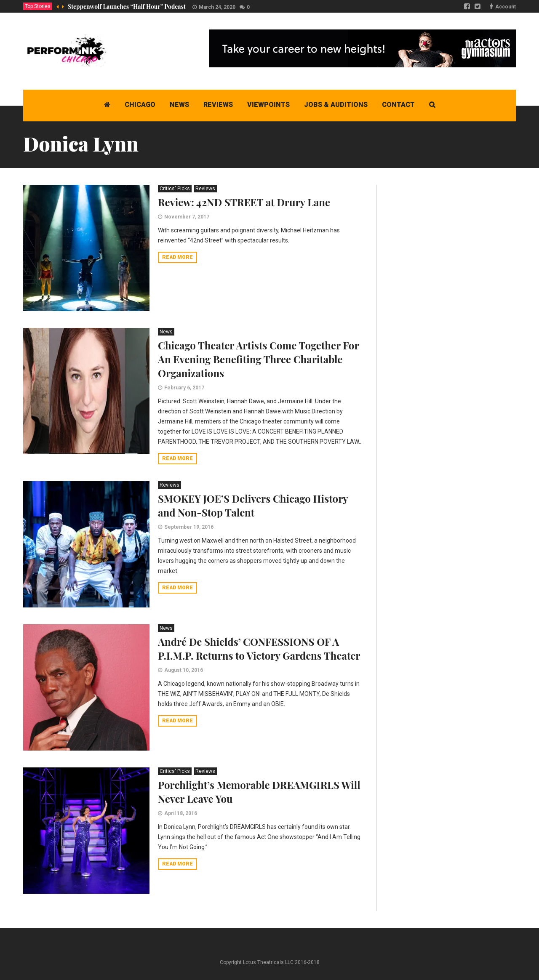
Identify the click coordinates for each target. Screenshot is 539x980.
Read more (177, 257)
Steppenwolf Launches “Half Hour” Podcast (127, 7)
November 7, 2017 (187, 217)
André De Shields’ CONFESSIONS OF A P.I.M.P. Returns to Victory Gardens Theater (259, 648)
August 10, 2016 (184, 670)
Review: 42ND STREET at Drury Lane (244, 202)
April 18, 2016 (181, 813)
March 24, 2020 (217, 7)
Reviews (205, 189)
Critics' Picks (175, 189)
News (166, 332)
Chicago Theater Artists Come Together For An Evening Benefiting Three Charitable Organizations (258, 359)
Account (506, 7)
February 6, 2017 (184, 388)
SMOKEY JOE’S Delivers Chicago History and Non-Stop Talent (253, 505)
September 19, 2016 (189, 527)
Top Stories (38, 6)
